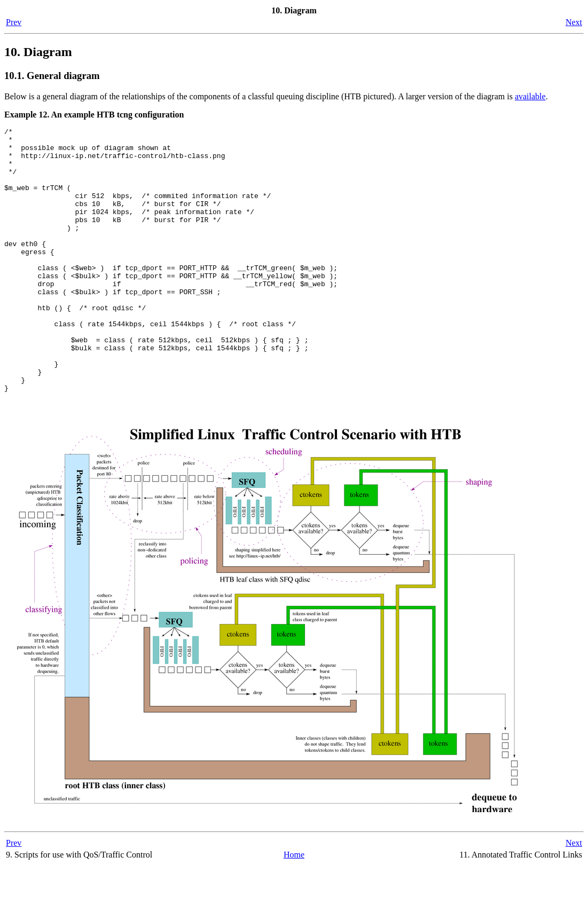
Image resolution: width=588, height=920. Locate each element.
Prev (14, 22)
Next (574, 22)
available (530, 96)
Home (294, 909)
